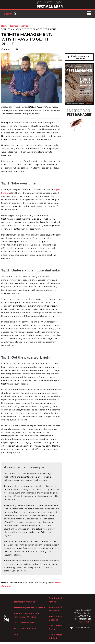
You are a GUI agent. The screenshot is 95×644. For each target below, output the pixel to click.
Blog (16, 636)
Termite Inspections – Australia (30, 609)
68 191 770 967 (85, 621)
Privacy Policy (85, 624)
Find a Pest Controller (25, 630)
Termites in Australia (24, 604)
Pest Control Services (25, 624)
